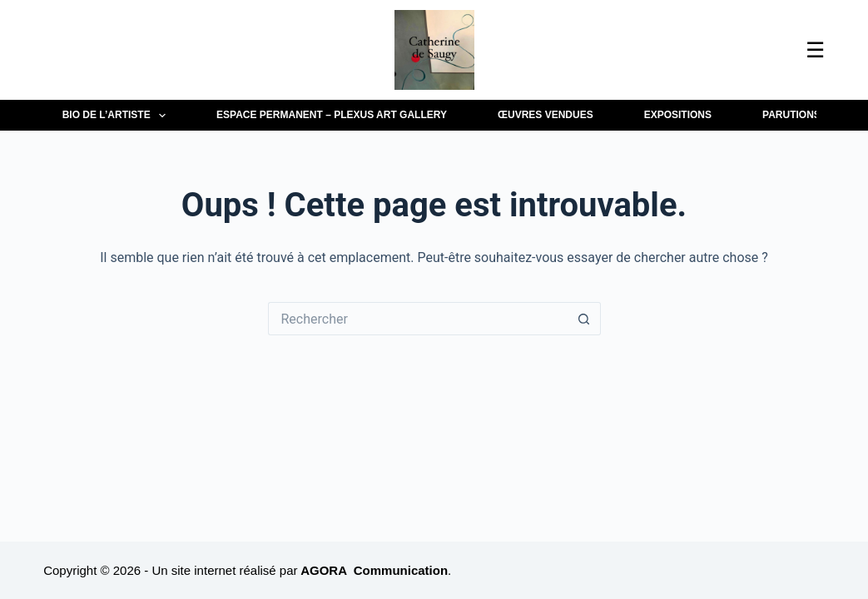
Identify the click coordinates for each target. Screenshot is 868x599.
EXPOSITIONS (678, 115)
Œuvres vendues (546, 115)
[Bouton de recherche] (584, 319)
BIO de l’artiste (117, 116)
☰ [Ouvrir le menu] (815, 50)
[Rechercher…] (418, 319)
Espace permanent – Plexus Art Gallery (332, 115)
